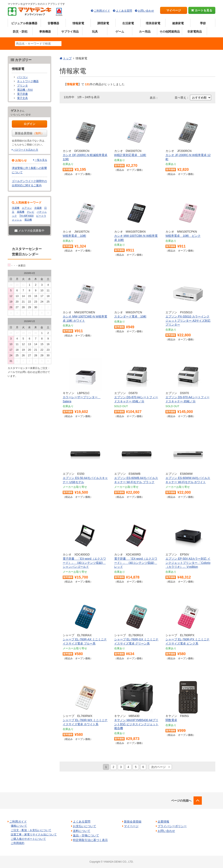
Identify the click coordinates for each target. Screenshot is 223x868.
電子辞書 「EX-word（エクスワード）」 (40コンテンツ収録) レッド (136, 563)
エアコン (27, 208)
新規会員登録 (29, 133)
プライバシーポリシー (172, 826)
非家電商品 (195, 32)
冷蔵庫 (38, 208)
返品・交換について (86, 835)
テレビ (31, 212)
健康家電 (178, 23)
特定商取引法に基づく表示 (90, 840)
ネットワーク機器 (28, 81)
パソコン (22, 77)
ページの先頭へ (181, 801)
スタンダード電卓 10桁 (130, 316)
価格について (19, 826)
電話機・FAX (25, 90)
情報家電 (78, 23)
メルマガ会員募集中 (29, 231)
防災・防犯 (20, 32)
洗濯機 (16, 208)
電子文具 (22, 98)
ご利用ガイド (102, 11)
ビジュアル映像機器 (24, 23)
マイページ (174, 10)
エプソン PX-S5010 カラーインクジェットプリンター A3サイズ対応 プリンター (188, 320)
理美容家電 (153, 23)
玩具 (95, 32)
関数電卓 (171, 720)
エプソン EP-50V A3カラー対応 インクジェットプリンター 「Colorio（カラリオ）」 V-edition (188, 563)
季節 (203, 23)
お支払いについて (85, 826)
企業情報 (163, 822)
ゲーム (120, 32)
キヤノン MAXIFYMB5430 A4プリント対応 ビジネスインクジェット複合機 (136, 724)
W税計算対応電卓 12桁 (130, 155)
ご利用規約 (18, 843)
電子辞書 (22, 94)
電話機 (28, 220)
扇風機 (21, 212)
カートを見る (202, 10)
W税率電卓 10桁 (74, 236)
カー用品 (145, 32)
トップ (67, 58)
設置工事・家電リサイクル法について (34, 834)
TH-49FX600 (26, 216)
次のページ (160, 767)
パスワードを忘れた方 (26, 150)
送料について (82, 831)
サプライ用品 (70, 32)
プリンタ (22, 86)
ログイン (29, 124)
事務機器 (45, 32)
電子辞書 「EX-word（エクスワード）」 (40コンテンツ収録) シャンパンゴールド (84, 563)
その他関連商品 (170, 32)
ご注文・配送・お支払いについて (31, 830)
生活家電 (128, 23)
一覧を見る (41, 160)
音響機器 (53, 23)
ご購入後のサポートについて (28, 839)
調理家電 (103, 23)
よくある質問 (124, 11)
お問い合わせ (146, 11)
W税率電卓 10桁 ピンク (183, 236)
